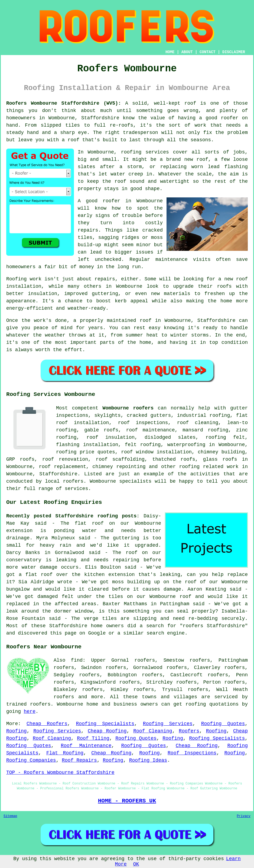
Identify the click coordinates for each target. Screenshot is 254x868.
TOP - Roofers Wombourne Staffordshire (60, 773)
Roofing (17, 731)
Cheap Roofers (47, 724)
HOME (170, 52)
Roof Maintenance (86, 746)
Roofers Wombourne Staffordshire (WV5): (64, 103)
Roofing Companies (31, 760)
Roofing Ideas (148, 760)
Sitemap (10, 816)
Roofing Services (168, 724)
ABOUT (187, 52)
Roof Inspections (192, 753)
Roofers (189, 731)
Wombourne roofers (128, 408)
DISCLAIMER (234, 52)
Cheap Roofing (107, 731)
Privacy (244, 816)
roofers (64, 697)
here (30, 712)
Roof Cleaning (153, 731)
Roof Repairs (79, 760)
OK (136, 864)
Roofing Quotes (223, 724)
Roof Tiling (93, 738)
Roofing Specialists (105, 724)
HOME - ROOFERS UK (127, 801)
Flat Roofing (65, 753)
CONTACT (208, 52)
